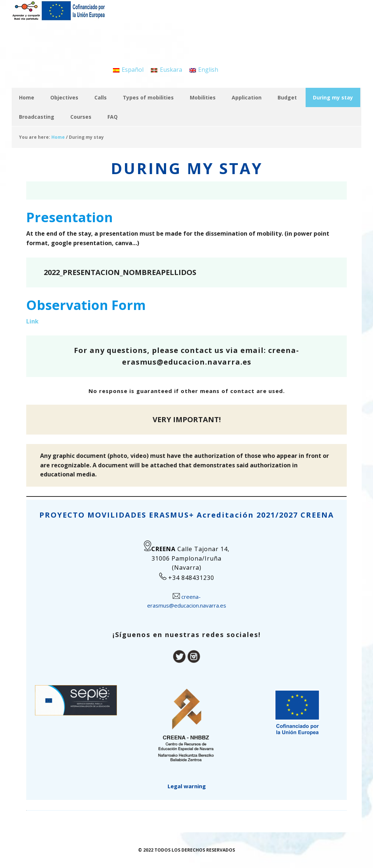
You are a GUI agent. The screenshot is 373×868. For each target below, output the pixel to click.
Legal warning (187, 786)
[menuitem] (128, 69)
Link (32, 321)
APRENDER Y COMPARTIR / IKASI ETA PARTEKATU (59, 18)
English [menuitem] (208, 70)
